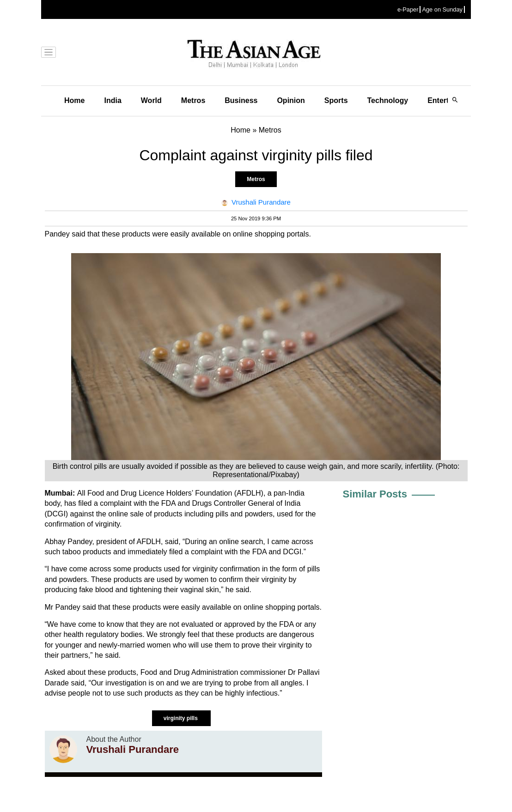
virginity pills (181, 718)
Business (241, 100)
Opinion (291, 100)
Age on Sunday (442, 9)
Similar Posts (375, 494)
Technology (388, 100)
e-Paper (408, 9)
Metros (193, 100)
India (113, 100)
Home (74, 100)
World (151, 100)
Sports (336, 100)
